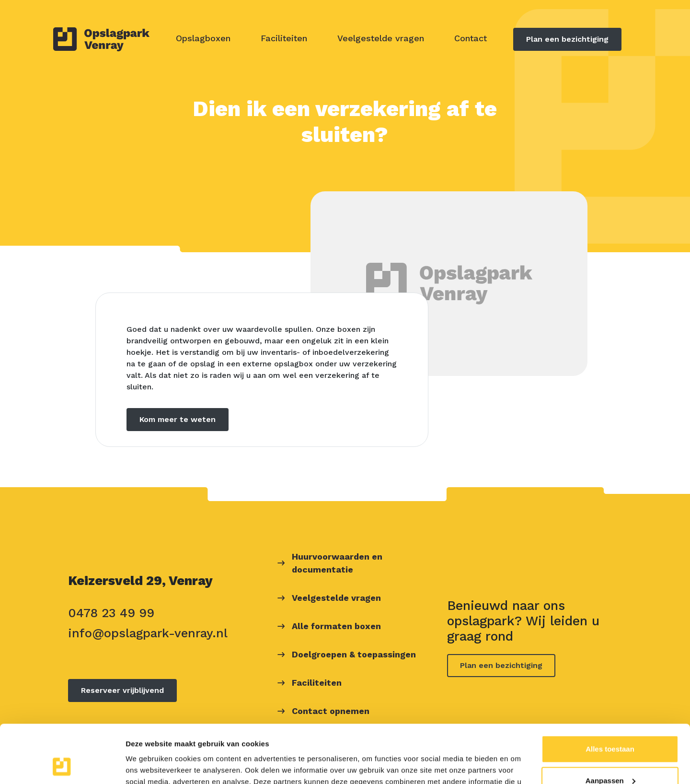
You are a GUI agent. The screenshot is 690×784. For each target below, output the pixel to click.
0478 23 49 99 (111, 613)
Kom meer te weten (178, 419)
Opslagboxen (203, 38)
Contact (471, 38)
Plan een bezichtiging (567, 39)
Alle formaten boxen (336, 626)
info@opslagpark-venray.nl (148, 633)
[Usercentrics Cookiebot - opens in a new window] (62, 765)
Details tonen (148, 765)
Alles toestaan (610, 695)
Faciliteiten (284, 38)
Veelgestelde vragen (381, 38)
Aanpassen (610, 726)
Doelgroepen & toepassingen (354, 654)
